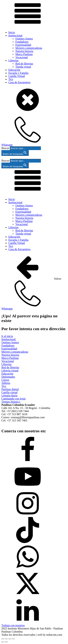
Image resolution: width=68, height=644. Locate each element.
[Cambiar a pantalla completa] (6, 639)
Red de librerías (24, 64)
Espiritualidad (23, 45)
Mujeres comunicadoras (29, 48)
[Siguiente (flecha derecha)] (6, 642)
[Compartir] (10, 639)
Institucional (15, 35)
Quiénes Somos (24, 39)
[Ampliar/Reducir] (3, 639)
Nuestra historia (24, 51)
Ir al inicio (7, 336)
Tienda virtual (23, 67)
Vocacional (22, 57)
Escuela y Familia (18, 73)
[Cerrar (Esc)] (13, 639)
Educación (14, 70)
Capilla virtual (9, 392)
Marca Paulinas (24, 54)
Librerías (13, 60)
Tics (11, 79)
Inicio (12, 32)
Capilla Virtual (17, 76)
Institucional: (9, 339)
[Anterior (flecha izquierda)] (3, 642)
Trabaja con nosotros (13, 625)
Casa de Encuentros (19, 82)
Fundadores (22, 42)
